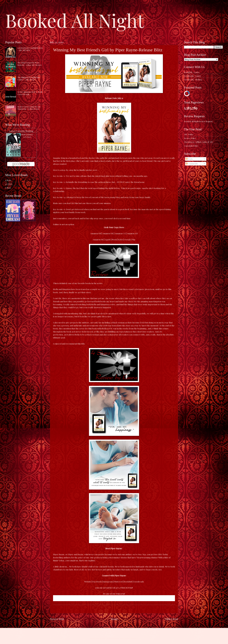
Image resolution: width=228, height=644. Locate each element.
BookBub (128, 582)
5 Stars (8, 188)
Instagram (108, 582)
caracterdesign (112, 638)
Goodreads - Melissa (193, 80)
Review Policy (190, 138)
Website (88, 582)
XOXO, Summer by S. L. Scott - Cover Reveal (31, 93)
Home (115, 619)
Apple (108, 239)
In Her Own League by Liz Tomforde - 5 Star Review (29, 108)
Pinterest (118, 582)
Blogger (134, 638)
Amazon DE (98, 239)
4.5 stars (9, 184)
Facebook (97, 582)
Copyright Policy (191, 146)
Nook (114, 239)
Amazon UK (108, 233)
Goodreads (139, 582)
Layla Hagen (27, 137)
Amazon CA (120, 233)
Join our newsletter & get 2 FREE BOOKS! (114, 588)
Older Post (172, 619)
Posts (189, 159)
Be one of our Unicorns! (114, 594)
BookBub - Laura (192, 72)
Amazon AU (132, 233)
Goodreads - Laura (192, 76)
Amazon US (96, 233)
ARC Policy (189, 134)
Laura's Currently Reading (21, 131)
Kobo (121, 239)
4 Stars (8, 180)
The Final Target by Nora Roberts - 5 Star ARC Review (30, 64)
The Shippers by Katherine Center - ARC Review (29, 78)
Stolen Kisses (27, 134)
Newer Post (57, 619)
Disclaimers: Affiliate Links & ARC (199, 142)
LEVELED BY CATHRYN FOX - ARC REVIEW (30, 49)
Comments (192, 164)
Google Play (130, 239)
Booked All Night (75, 20)
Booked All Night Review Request (198, 121)
